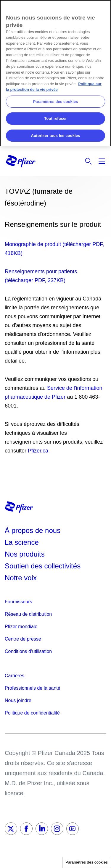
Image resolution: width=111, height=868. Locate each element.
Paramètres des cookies (87, 862)
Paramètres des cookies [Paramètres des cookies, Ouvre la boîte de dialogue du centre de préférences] (56, 102)
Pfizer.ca (38, 451)
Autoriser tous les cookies (56, 136)
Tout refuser (55, 118)
